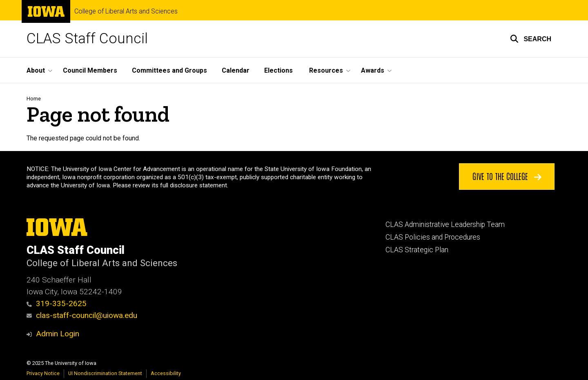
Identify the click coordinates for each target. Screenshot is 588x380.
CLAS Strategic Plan (417, 250)
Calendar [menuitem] (236, 70)
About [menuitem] (36, 70)
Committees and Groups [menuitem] (169, 70)
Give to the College (507, 176)
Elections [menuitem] (278, 70)
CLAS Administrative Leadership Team (445, 224)
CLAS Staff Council (87, 39)
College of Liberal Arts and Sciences (126, 11)
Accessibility (166, 373)
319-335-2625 (57, 303)
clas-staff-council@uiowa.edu (82, 315)
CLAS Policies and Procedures (433, 237)
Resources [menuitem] (326, 70)
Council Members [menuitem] (90, 70)
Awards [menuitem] (373, 70)
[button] (531, 39)
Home (34, 99)
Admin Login (58, 334)
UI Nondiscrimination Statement (105, 373)
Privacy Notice (43, 373)
